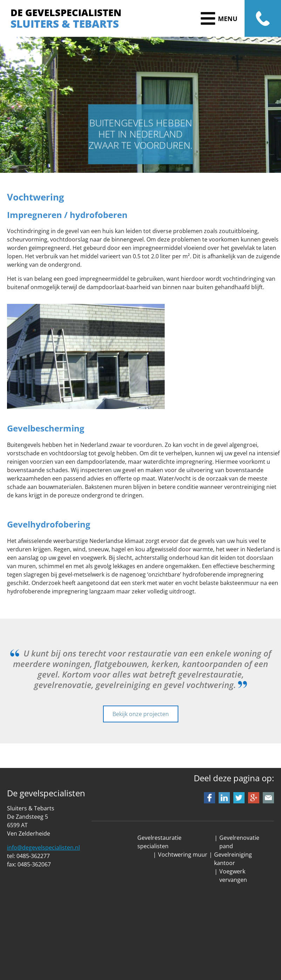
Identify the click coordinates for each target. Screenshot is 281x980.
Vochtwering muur (183, 855)
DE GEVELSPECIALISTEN (66, 12)
